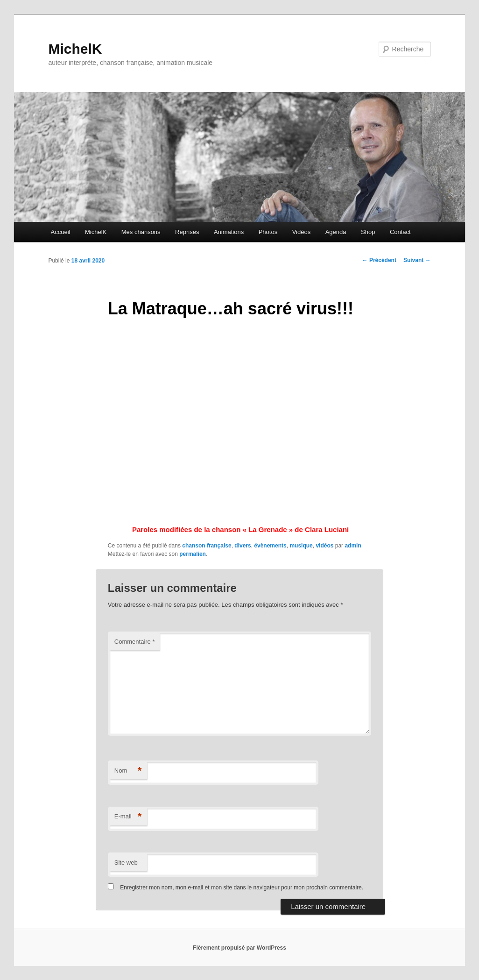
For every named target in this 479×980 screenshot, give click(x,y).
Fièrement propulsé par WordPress (239, 948)
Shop (368, 232)
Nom (128, 771)
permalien (193, 554)
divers (243, 546)
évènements (270, 546)
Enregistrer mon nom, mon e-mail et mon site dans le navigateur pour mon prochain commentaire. (242, 888)
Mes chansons (141, 232)
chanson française (207, 546)
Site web (126, 863)
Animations (229, 232)
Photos (268, 232)
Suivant (417, 260)
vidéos (324, 546)
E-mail (128, 817)
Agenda (336, 232)
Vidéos (302, 232)
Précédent (379, 260)
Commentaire (135, 642)
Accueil (61, 232)
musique (301, 546)
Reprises (187, 232)
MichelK (75, 49)
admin (353, 546)
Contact (400, 232)
